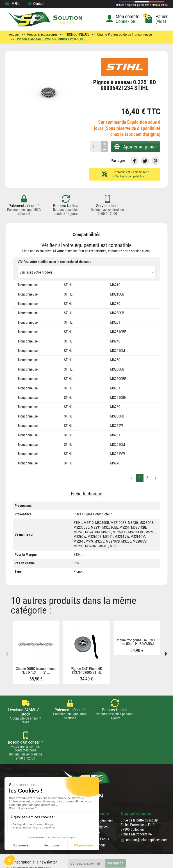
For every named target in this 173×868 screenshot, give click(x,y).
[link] (134, 161)
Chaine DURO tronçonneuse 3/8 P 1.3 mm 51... (36, 671)
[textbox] (86, 272)
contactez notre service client (129, 251)
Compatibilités (86, 235)
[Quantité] (94, 147)
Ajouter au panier (135, 147)
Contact (36, 4)
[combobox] (86, 272)
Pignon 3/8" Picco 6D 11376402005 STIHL (86, 671)
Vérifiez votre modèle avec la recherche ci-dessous (54, 262)
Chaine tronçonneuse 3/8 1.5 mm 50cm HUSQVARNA (137, 642)
